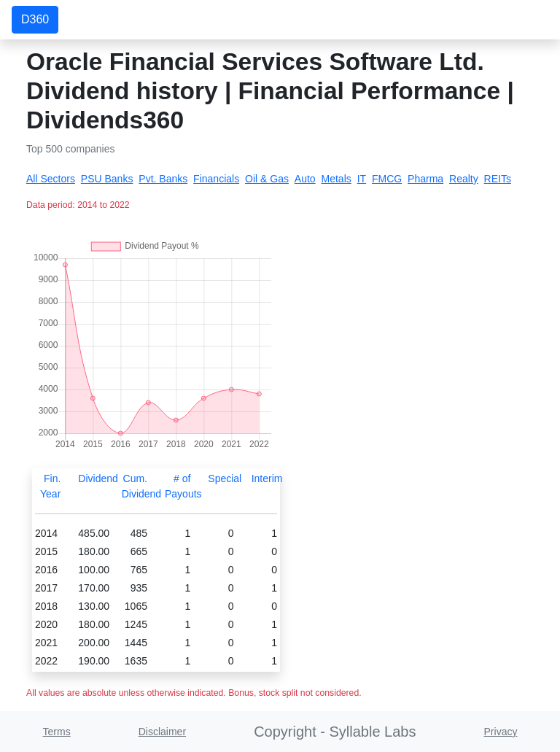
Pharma (425, 179)
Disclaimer (162, 732)
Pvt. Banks (163, 179)
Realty (464, 179)
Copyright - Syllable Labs (335, 732)
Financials (216, 179)
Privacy (501, 732)
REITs (498, 179)
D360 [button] (35, 19)
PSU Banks (107, 179)
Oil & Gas (267, 179)
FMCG (387, 179)
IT (362, 179)
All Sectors (51, 179)
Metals (337, 179)
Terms (57, 732)
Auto (305, 179)
